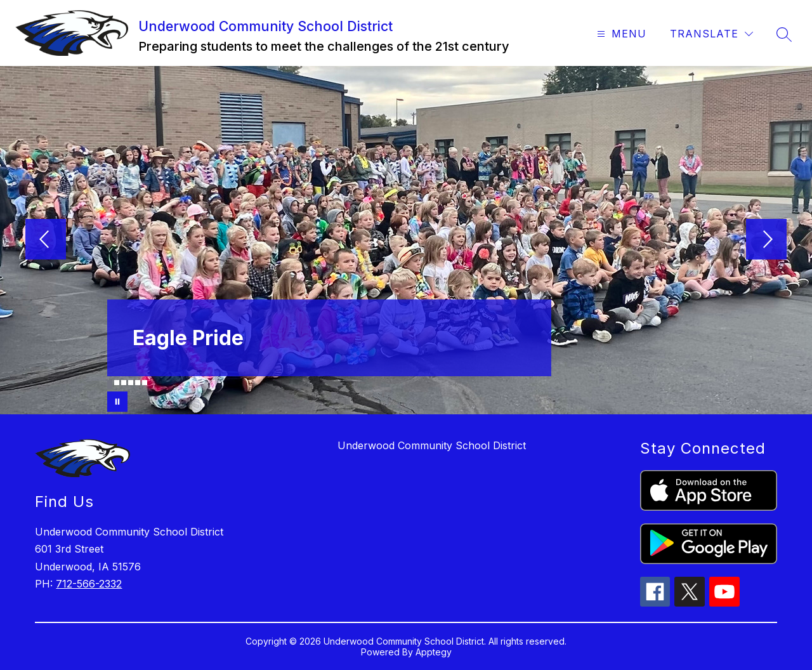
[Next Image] (766, 240)
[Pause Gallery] (117, 402)
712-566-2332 (89, 584)
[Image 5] (138, 383)
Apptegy (434, 652)
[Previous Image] (46, 240)
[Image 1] (110, 384)
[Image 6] (145, 383)
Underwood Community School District (432, 445)
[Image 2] (117, 383)
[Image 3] (124, 383)
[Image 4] (131, 383)
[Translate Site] (711, 34)
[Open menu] (620, 34)
